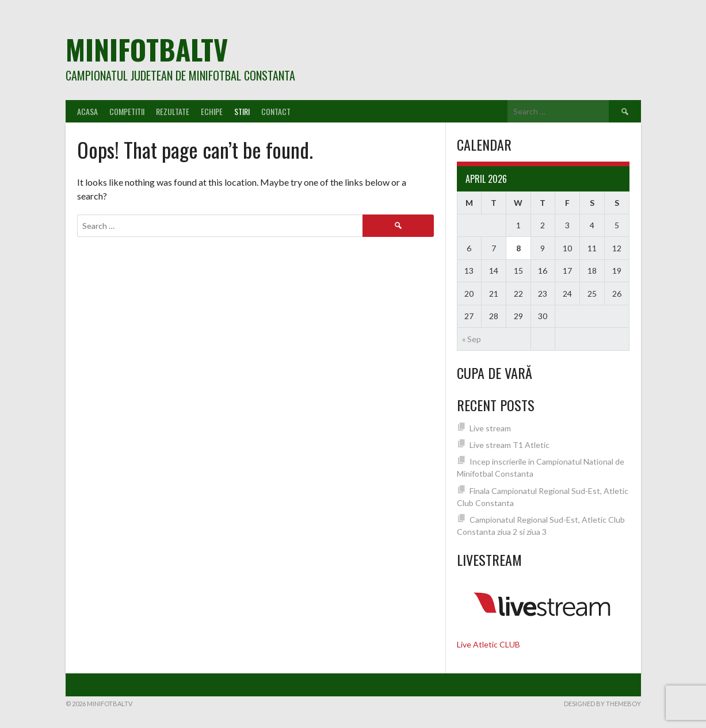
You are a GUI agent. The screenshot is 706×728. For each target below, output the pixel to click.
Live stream (490, 428)
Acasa (87, 111)
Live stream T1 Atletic (510, 445)
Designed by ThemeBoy (602, 704)
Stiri (242, 111)
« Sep (472, 339)
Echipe (212, 111)
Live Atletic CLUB (489, 644)
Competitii (127, 111)
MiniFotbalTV (147, 49)
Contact (276, 111)
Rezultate (173, 111)
